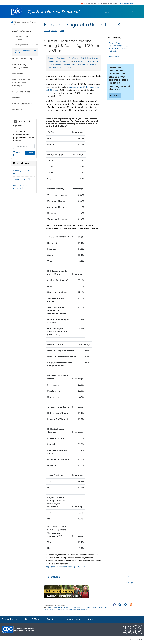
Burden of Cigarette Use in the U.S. (25, 51)
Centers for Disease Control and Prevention (72, 610)
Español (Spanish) (51, 31)
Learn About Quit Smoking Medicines (21, 66)
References (114, 57)
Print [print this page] (62, 31)
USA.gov (139, 639)
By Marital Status (65, 61)
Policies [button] (53, 619)
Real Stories (18, 74)
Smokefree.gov (22, 179)
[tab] (89, 577)
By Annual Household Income (84, 61)
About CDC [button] (32, 619)
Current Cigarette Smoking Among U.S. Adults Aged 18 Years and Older (119, 47)
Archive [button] (94, 619)
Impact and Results (24, 45)
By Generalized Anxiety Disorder (60, 67)
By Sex (50, 58)
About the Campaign (22, 31)
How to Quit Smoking (22, 59)
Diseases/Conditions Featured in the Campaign (22, 83)
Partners (16, 98)
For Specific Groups (21, 92)
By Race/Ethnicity (73, 58)
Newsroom (17, 110)
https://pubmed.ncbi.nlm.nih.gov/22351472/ (67, 567)
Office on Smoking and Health (60, 607)
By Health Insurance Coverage (74, 64)
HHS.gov (130, 639)
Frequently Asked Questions (21, 38)
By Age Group (60, 58)
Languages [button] (73, 619)
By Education (53, 61)
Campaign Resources (22, 104)
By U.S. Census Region (89, 58)
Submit (30, 153)
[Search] (117, 12)
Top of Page (129, 583)
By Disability (91, 64)
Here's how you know (127, 3)
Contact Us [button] (10, 619)
